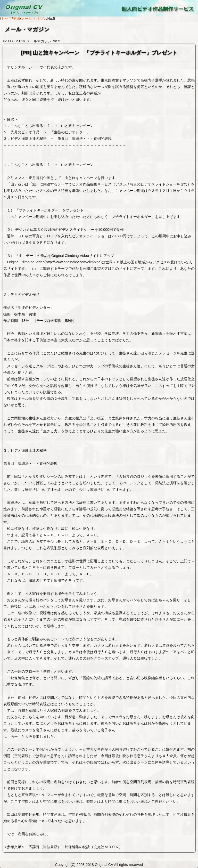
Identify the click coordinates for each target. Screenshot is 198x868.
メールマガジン (34, 19)
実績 (16, 19)
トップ (6, 19)
